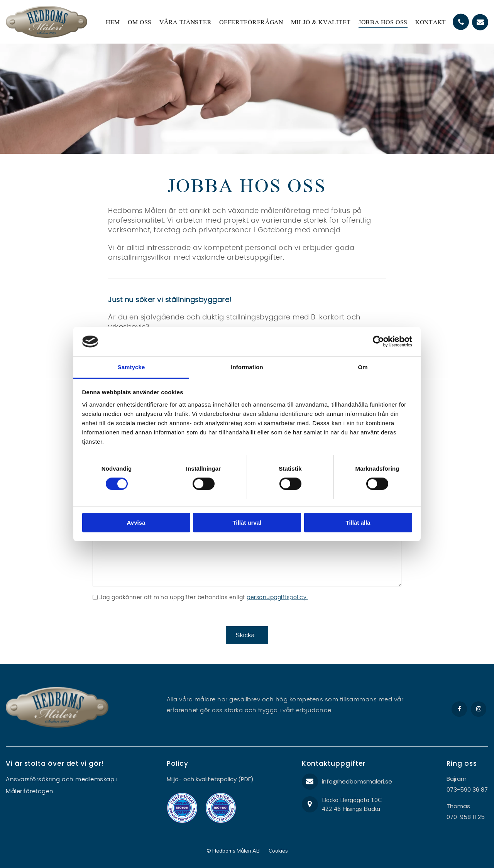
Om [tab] (363, 367)
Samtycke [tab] (131, 367)
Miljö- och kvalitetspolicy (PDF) (210, 779)
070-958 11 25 (466, 817)
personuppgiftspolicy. (277, 598)
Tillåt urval (247, 523)
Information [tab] (247, 367)
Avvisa (136, 523)
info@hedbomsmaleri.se (357, 781)
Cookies (278, 851)
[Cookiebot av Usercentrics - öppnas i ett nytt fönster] (378, 341)
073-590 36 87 (467, 789)
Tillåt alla (358, 523)
